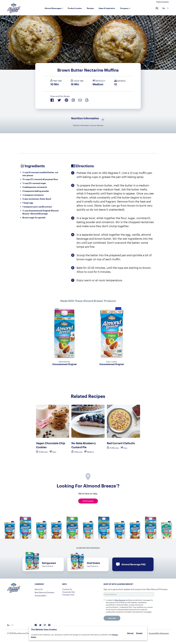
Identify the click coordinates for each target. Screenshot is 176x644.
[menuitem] (164, 8)
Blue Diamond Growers (44, 592)
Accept (139, 633)
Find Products (88, 501)
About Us (39, 589)
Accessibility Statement (159, 633)
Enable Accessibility (163, 2)
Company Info (68, 595)
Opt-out (130, 633)
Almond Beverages (53, 8)
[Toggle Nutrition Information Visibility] (103, 120)
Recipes (90, 8)
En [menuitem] (164, 8)
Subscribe (112, 618)
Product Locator (75, 8)
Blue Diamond (120, 600)
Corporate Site (69, 592)
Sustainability (40, 595)
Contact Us (67, 589)
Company (124, 8)
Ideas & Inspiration (107, 8)
